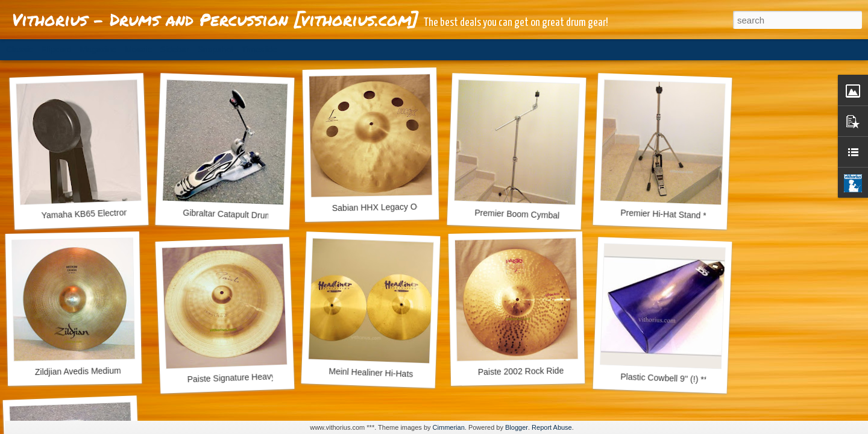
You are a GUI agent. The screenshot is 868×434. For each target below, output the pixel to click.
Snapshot (215, 49)
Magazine (99, 49)
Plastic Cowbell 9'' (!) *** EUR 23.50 (687, 379)
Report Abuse (552, 427)
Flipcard (57, 49)
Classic (20, 49)
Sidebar (175, 49)
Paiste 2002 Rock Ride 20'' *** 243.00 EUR (559, 370)
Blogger (517, 427)
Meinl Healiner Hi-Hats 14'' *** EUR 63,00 (406, 374)
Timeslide (259, 49)
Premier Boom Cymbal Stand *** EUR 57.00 (557, 216)
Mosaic (138, 49)
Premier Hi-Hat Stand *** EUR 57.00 (688, 215)
